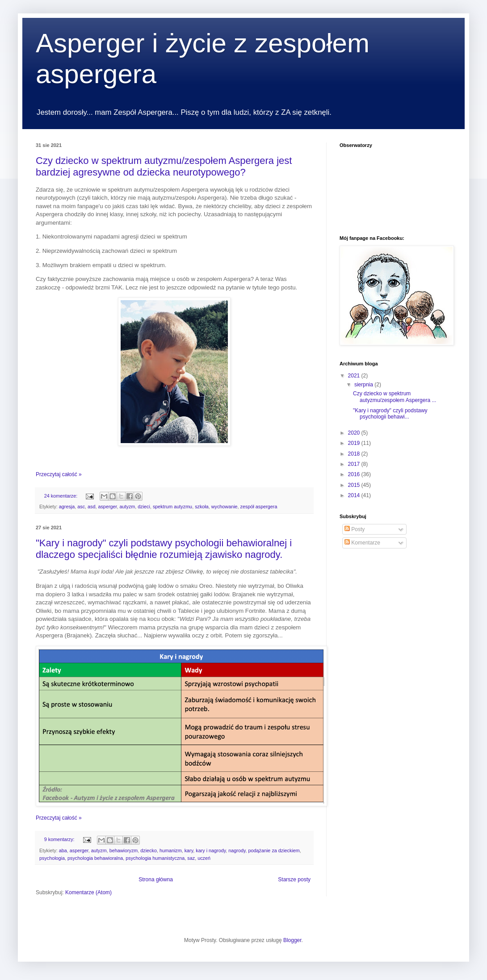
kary (189, 850)
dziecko (149, 850)
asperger (107, 507)
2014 (355, 495)
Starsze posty (294, 879)
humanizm (171, 850)
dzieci (144, 507)
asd (91, 507)
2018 (355, 454)
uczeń (204, 858)
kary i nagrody (211, 850)
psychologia (52, 858)
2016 (355, 474)
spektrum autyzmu (172, 507)
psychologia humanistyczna (155, 858)
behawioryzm (124, 850)
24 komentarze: (61, 496)
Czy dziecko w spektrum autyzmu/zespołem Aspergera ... (395, 397)
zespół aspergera (259, 507)
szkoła (202, 507)
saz (191, 858)
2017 (355, 464)
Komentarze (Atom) (88, 892)
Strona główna (156, 879)
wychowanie (225, 507)
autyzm (128, 507)
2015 (355, 485)
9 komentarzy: (60, 839)
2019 (355, 443)
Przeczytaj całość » (59, 474)
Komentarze (362, 543)
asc (81, 507)
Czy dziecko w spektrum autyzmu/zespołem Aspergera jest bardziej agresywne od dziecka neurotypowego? (164, 166)
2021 (355, 376)
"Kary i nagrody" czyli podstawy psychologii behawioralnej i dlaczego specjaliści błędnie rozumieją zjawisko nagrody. (164, 549)
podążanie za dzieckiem (274, 850)
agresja (67, 507)
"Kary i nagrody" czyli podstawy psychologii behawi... (390, 414)
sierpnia (364, 385)
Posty (355, 529)
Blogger (292, 940)
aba (63, 850)
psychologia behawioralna (95, 858)
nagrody (237, 850)
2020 (355, 433)
